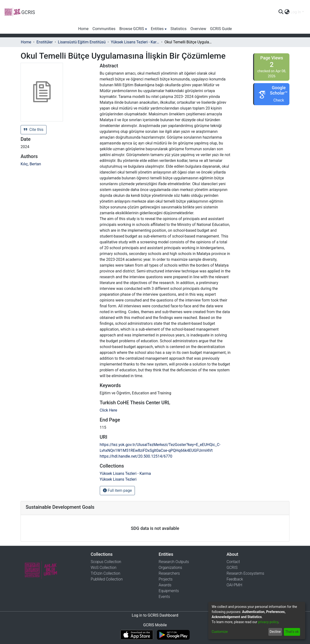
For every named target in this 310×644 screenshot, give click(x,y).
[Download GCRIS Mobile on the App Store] (137, 635)
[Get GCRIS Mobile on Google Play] (173, 635)
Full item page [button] (117, 490)
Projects (166, 579)
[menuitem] (287, 12)
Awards (165, 585)
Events (164, 597)
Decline (275, 632)
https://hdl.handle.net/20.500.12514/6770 (136, 456)
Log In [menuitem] (296, 12)
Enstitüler (44, 42)
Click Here (108, 410)
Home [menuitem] (83, 29)
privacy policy (268, 622)
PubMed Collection (107, 579)
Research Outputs (174, 562)
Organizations (170, 568)
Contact (233, 562)
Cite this (34, 130)
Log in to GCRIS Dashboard (155, 615)
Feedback (235, 579)
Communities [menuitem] (104, 29)
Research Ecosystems (245, 573)
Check (279, 100)
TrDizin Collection (106, 573)
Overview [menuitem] (198, 29)
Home (26, 42)
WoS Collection (104, 568)
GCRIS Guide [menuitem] (221, 29)
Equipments (169, 591)
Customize (220, 632)
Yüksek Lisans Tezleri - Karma (135, 42)
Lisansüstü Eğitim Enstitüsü (82, 42)
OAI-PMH (235, 585)
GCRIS (232, 568)
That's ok (292, 632)
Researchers (169, 573)
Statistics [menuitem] (179, 29)
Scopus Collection (106, 562)
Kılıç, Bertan (31, 164)
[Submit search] (281, 12)
